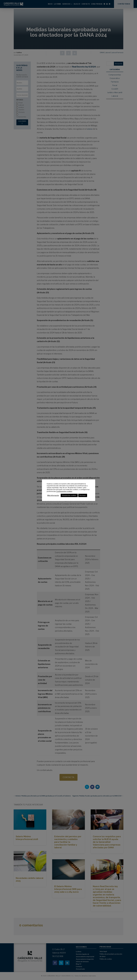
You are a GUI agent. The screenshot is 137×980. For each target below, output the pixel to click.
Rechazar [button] (83, 495)
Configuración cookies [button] (64, 491)
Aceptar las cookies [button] (69, 495)
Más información (53, 495)
